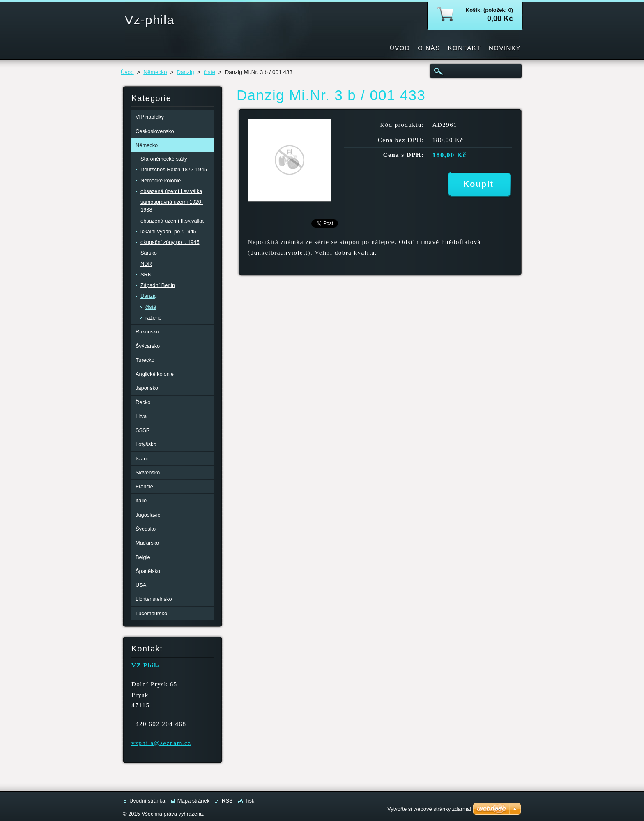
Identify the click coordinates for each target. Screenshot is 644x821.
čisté (209, 72)
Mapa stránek (193, 801)
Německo (155, 72)
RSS (227, 801)
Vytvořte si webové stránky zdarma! (429, 809)
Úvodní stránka (147, 801)
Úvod (127, 72)
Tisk (250, 801)
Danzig (185, 72)
